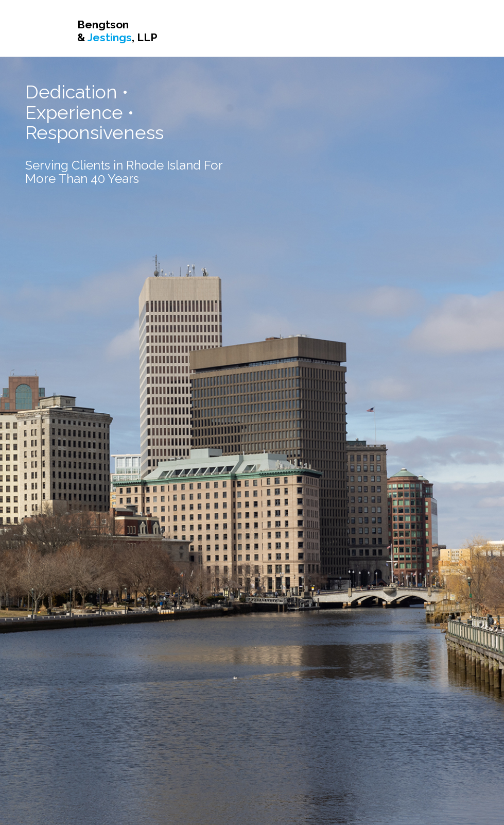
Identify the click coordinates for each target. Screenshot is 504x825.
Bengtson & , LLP (117, 31)
